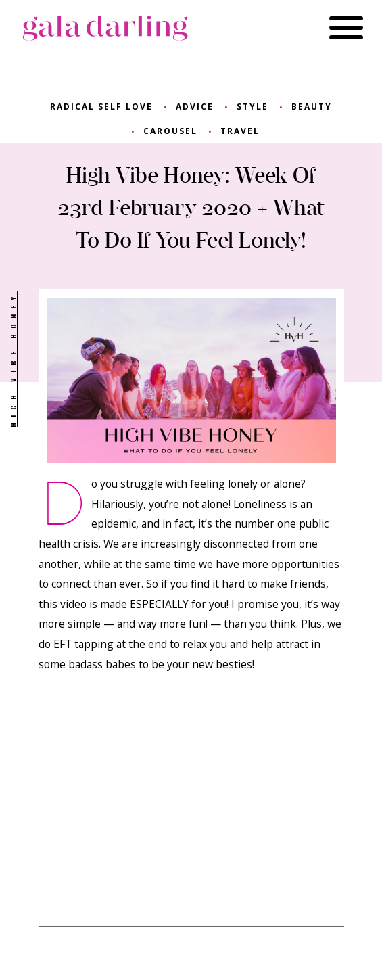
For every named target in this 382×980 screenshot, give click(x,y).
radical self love (101, 107)
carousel (170, 131)
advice (195, 107)
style (253, 107)
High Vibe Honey (13, 359)
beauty (312, 107)
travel (240, 131)
